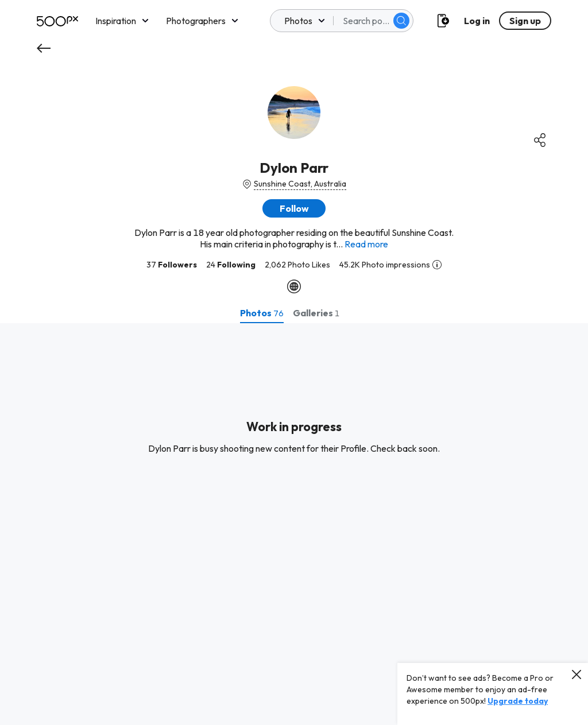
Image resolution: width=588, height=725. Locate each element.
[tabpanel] (294, 524)
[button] (294, 208)
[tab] (262, 313)
